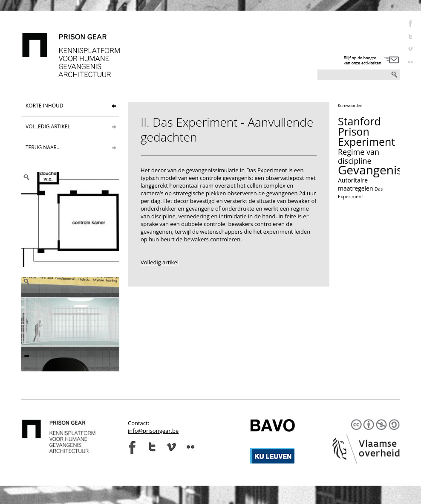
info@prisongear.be (153, 431)
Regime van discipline (359, 156)
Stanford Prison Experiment (366, 131)
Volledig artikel (160, 262)
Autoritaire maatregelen (356, 184)
